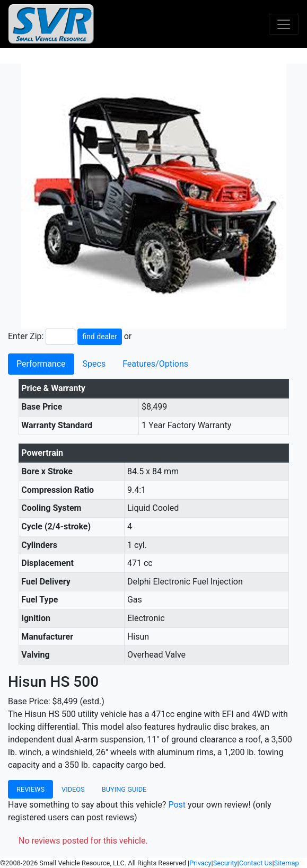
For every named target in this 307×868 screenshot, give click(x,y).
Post (177, 805)
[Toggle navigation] (284, 24)
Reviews (30, 789)
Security (225, 863)
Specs (94, 364)
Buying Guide (124, 789)
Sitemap (287, 863)
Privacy (200, 863)
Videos (73, 789)
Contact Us (256, 863)
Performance (41, 364)
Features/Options (155, 364)
